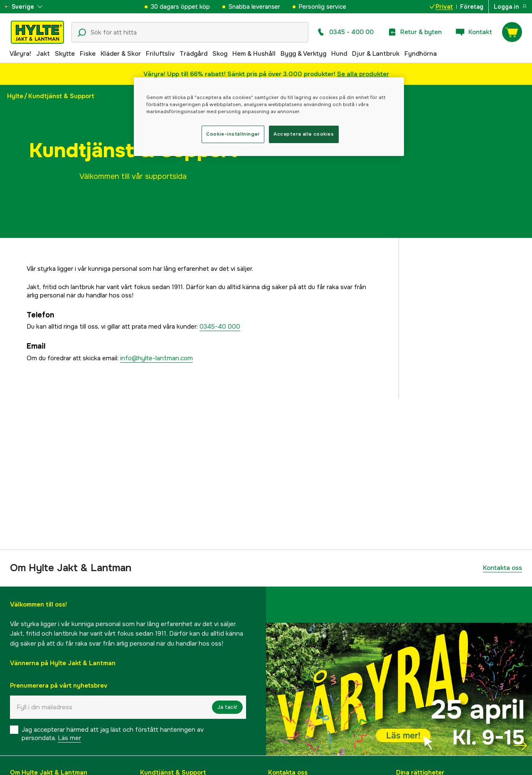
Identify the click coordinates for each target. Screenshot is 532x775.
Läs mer (69, 738)
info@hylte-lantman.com (156, 358)
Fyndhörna (421, 54)
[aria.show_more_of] (31, 7)
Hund (339, 54)
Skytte (65, 54)
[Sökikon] (82, 33)
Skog (220, 54)
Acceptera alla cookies (304, 134)
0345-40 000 (220, 327)
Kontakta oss (502, 568)
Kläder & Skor (121, 54)
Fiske (88, 54)
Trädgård (193, 54)
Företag (472, 7)
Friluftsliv (160, 54)
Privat (441, 7)
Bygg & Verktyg (303, 54)
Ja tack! (227, 707)
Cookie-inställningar (233, 134)
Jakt (43, 54)
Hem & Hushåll (254, 54)
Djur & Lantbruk (376, 54)
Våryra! (20, 54)
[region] (269, 117)
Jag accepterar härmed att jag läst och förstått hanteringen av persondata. (113, 734)
